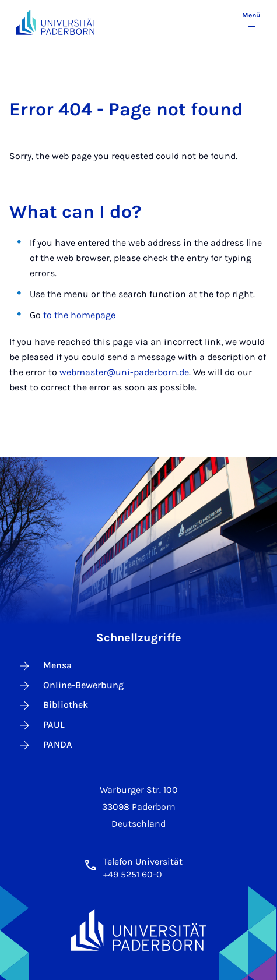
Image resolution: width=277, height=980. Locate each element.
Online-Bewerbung (71, 686)
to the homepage (79, 315)
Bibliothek (53, 706)
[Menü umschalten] (251, 22)
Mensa (45, 666)
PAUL (41, 725)
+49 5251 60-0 (133, 874)
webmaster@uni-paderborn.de (124, 372)
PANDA (45, 745)
